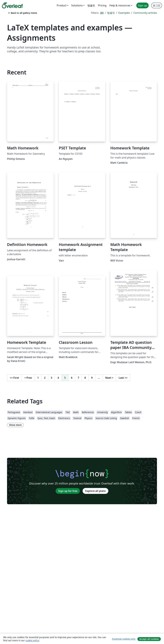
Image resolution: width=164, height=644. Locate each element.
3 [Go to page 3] (51, 378)
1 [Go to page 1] (38, 378)
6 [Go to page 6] (72, 378)
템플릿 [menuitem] (91, 5)
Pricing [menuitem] (102, 5)
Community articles (145, 13)
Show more (15, 425)
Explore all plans (95, 491)
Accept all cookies (149, 639)
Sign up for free (68, 491)
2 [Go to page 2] (45, 378)
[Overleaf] (12, 5)
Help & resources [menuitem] (120, 5)
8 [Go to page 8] (85, 378)
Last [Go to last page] (123, 378)
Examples (124, 13)
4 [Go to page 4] (58, 378)
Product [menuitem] (62, 5)
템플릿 (111, 13)
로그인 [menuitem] (157, 5)
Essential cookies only (124, 639)
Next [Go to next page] (109, 378)
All (102, 13)
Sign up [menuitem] (142, 5)
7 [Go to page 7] (78, 378)
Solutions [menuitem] (77, 5)
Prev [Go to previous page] (28, 378)
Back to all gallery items (22, 13)
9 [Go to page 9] (92, 378)
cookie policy (32, 640)
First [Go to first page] (14, 378)
